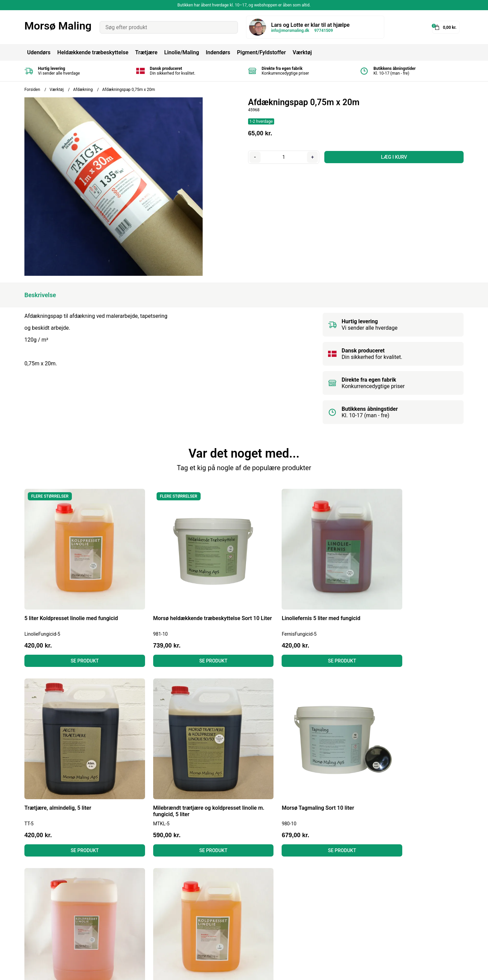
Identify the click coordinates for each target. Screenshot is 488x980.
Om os (131, 919)
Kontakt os (137, 929)
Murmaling (236, 910)
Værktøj (302, 52)
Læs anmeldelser (144, 910)
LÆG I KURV (394, 157)
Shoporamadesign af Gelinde (429, 970)
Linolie (231, 901)
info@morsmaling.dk (290, 31)
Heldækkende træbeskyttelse (93, 52)
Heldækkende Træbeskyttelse (259, 883)
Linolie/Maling (181, 52)
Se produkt (76, 644)
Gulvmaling (237, 919)
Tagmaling (236, 892)
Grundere (234, 929)
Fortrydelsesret (142, 901)
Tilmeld (452, 913)
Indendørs (218, 52)
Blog (129, 883)
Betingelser (137, 892)
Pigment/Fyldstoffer (261, 52)
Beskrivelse (40, 295)
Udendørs (39, 52)
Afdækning (83, 90)
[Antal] (283, 157)
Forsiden (32, 90)
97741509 (323, 31)
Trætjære (146, 52)
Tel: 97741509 (42, 910)
